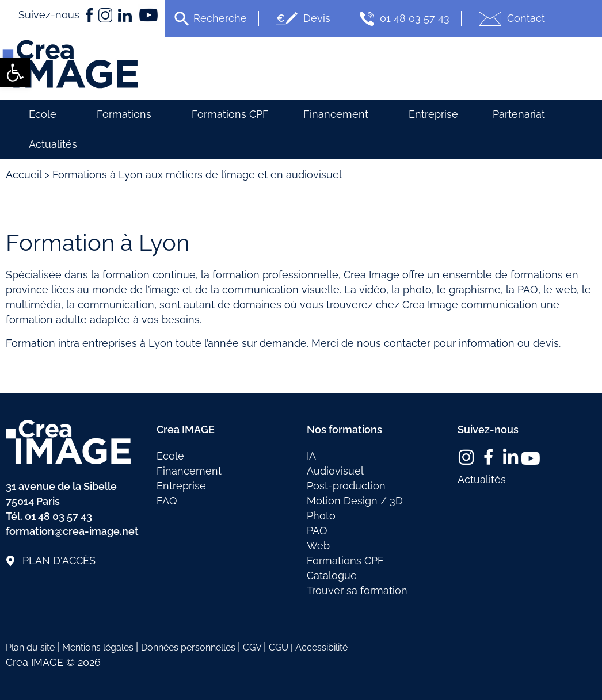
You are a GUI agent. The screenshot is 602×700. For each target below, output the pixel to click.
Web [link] (318, 546)
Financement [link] (339, 114)
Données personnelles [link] (189, 647)
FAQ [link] (167, 501)
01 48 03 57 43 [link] (403, 18)
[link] (15, 72)
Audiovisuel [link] (335, 471)
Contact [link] (510, 18)
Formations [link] (127, 114)
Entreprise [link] (433, 114)
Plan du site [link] (31, 647)
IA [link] (311, 456)
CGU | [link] (282, 647)
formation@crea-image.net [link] (72, 531)
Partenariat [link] (519, 114)
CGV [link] (253, 647)
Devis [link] (302, 18)
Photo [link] (321, 516)
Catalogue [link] (332, 575)
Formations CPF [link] (230, 114)
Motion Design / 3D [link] (355, 501)
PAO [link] (317, 531)
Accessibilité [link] (321, 647)
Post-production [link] (346, 486)
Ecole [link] (45, 114)
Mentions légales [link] (99, 647)
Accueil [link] (24, 175)
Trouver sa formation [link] (357, 590)
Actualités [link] (53, 144)
